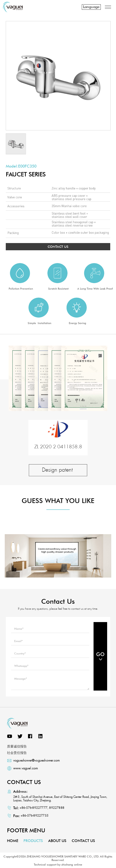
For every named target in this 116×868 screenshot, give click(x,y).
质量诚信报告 (17, 746)
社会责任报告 (17, 753)
